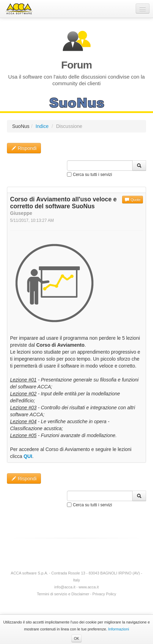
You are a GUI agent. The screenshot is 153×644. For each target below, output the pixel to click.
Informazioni (119, 629)
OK (76, 638)
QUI (28, 456)
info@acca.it (65, 587)
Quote (133, 200)
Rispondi (24, 148)
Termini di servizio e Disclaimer (63, 594)
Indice (42, 126)
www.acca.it (88, 587)
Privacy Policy (104, 594)
